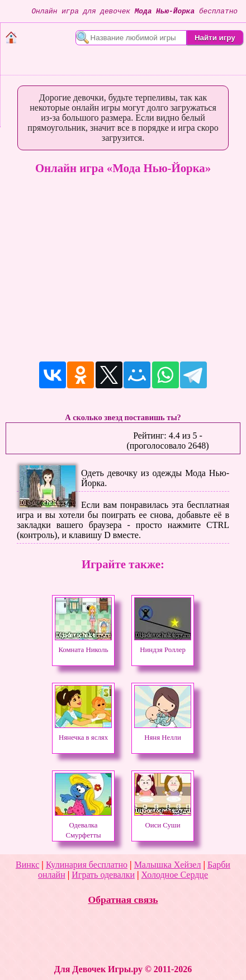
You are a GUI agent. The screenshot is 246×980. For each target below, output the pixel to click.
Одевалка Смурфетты (83, 825)
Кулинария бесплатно (87, 865)
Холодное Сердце (175, 875)
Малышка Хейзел (168, 865)
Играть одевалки (103, 875)
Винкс (27, 865)
